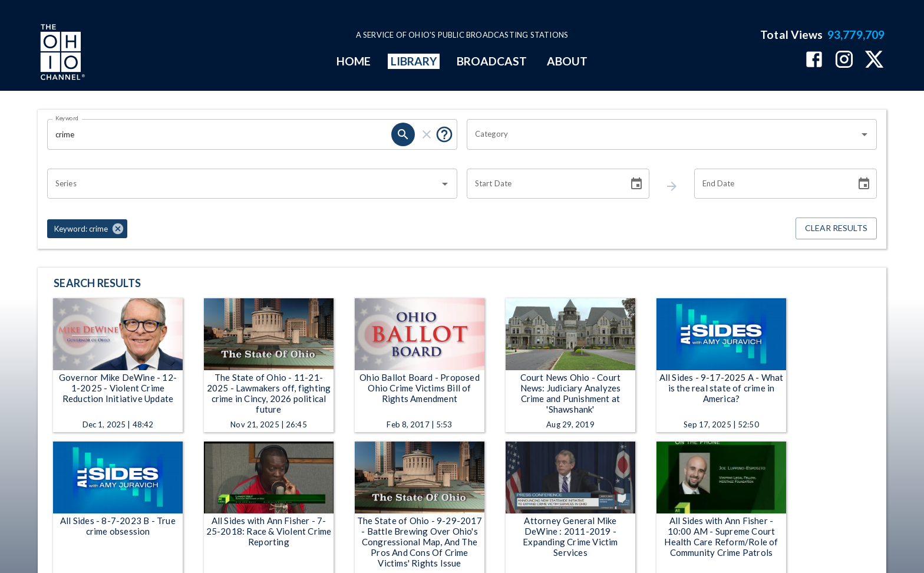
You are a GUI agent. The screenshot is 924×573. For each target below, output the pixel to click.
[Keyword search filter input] (219, 134)
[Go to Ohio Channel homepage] (61, 54)
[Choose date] (636, 184)
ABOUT (567, 61)
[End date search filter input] (771, 184)
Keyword (67, 118)
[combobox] (663, 134)
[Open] (864, 134)
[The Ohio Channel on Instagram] (844, 60)
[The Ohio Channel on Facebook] (814, 60)
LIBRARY (414, 61)
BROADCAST (492, 61)
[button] (87, 229)
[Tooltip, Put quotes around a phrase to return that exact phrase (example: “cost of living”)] (444, 134)
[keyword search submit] (403, 134)
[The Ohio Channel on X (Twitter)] (874, 60)
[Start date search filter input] (543, 184)
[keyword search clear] (427, 134)
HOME (354, 61)
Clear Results (836, 228)
